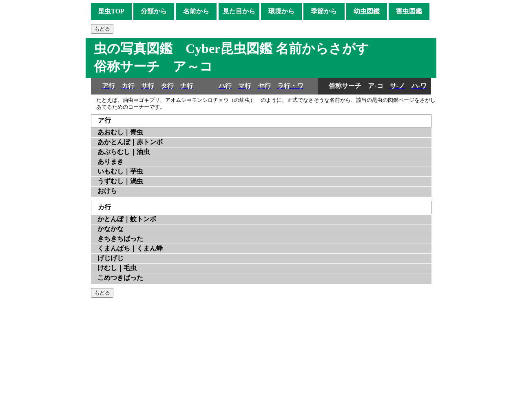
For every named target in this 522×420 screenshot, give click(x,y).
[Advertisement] (261, 359)
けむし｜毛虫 (117, 268)
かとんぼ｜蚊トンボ (127, 219)
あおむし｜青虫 (120, 132)
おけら (107, 191)
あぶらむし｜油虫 (124, 152)
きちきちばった (120, 239)
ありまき (111, 162)
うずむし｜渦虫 (120, 181)
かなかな (111, 229)
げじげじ (111, 258)
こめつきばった (120, 278)
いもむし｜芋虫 (120, 171)
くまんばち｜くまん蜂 (130, 248)
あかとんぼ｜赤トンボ (130, 142)
